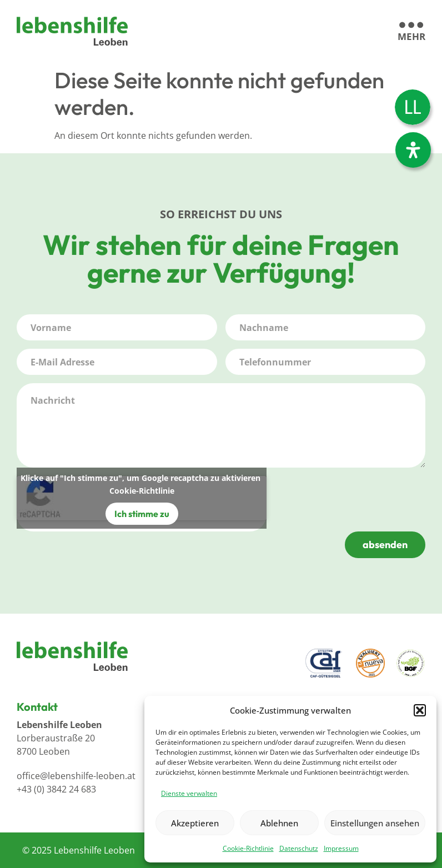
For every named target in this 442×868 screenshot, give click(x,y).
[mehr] (411, 32)
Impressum (341, 848)
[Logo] (72, 31)
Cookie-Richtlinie (248, 848)
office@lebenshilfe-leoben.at (76, 776)
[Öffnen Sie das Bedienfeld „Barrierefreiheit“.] (413, 150)
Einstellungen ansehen (375, 823)
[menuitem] (413, 107)
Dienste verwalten (189, 793)
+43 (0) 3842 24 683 (56, 789)
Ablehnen (279, 823)
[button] (420, 710)
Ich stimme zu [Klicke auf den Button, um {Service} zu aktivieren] (142, 514)
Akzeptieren (195, 823)
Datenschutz (299, 848)
